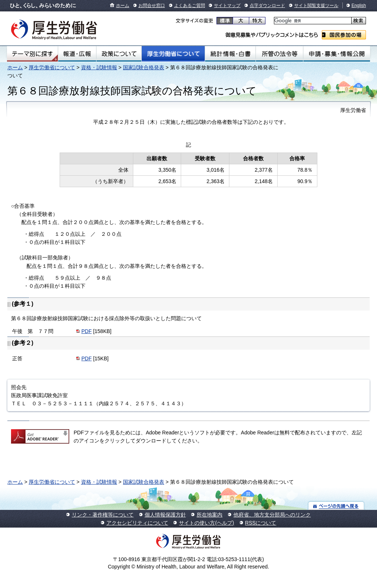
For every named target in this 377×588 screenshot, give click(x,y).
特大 (257, 21)
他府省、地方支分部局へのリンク (272, 515)
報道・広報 (77, 54)
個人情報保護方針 (165, 515)
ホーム (123, 6)
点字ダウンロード (267, 6)
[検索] (312, 21)
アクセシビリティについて (137, 523)
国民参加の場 (344, 35)
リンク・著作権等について (103, 515)
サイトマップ (227, 6)
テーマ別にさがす (32, 54)
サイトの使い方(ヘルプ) (206, 523)
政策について (119, 54)
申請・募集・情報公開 (337, 54)
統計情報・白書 (230, 54)
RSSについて (261, 523)
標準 (225, 21)
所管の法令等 (279, 54)
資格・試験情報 (99, 67)
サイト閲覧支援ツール (316, 6)
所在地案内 (209, 515)
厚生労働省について (173, 54)
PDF (87, 331)
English (359, 6)
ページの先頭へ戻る (336, 506)
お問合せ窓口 (152, 6)
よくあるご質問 (190, 6)
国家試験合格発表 (144, 67)
